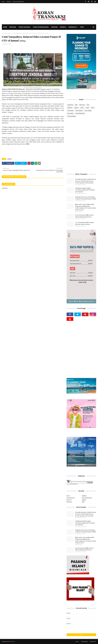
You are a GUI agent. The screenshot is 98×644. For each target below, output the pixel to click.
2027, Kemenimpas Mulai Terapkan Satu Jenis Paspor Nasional (85, 223)
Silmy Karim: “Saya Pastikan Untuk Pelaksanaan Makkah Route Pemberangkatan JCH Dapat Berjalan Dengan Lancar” (85, 207)
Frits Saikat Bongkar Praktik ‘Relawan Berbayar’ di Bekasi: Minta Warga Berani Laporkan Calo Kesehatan (86, 181)
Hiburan (76, 108)
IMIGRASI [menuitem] (63, 27)
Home (3, 2)
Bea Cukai (82, 105)
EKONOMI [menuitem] (54, 27)
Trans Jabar (70, 111)
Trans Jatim (70, 113)
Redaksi (9, 2)
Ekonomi (69, 500)
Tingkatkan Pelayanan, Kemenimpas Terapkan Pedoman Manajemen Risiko (86, 198)
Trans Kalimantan (80, 113)
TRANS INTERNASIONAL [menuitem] (41, 27)
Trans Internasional (87, 498)
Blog (14, 642)
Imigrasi (9, 33)
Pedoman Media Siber (18, 2)
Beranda (4, 33)
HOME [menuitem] (5, 27)
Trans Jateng (88, 111)
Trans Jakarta (79, 111)
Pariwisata (69, 502)
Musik (82, 108)
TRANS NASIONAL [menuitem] (24, 27)
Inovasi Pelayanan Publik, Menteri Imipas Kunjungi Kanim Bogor (84, 216)
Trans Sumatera (72, 116)
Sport (87, 108)
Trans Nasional (70, 498)
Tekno (93, 108)
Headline (70, 108)
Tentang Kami (84, 642)
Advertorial (70, 105)
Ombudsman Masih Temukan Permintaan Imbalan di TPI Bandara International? (85, 190)
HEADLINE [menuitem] (13, 27)
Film (88, 105)
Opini (83, 502)
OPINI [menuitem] (82, 27)
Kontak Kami (93, 642)
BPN (76, 105)
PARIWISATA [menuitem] (73, 27)
